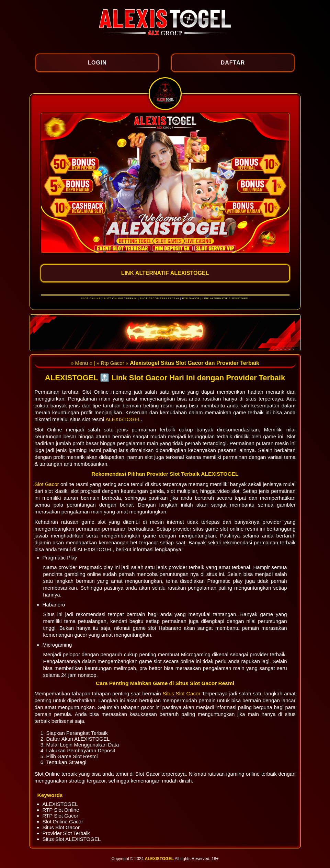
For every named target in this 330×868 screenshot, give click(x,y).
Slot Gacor (48, 484)
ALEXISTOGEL (123, 419)
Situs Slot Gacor (183, 693)
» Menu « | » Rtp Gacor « (100, 363)
